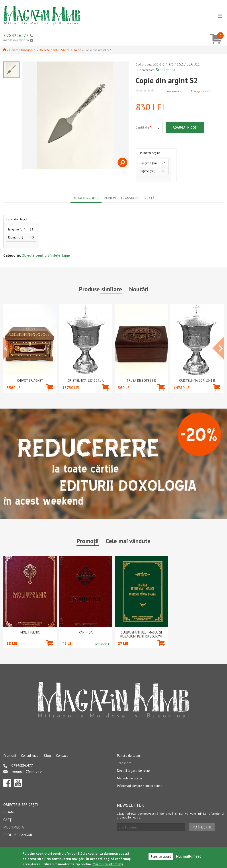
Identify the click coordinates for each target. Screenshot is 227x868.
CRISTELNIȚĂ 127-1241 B (197, 381)
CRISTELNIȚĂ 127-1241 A (86, 381)
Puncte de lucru (128, 755)
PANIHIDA (86, 632)
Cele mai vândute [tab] (128, 541)
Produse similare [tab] (100, 289)
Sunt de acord (161, 856)
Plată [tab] (149, 198)
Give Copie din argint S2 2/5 (141, 90)
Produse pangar (18, 835)
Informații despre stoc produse (140, 786)
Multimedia (14, 827)
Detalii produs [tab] (86, 198)
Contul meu (30, 755)
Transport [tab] (130, 198)
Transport (124, 763)
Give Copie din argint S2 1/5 (138, 90)
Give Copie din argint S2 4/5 (149, 90)
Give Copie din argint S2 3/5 (145, 90)
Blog (47, 755)
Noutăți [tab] (139, 289)
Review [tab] (110, 198)
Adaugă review (201, 91)
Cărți (8, 820)
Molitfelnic (30, 632)
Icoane (9, 812)
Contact (62, 755)
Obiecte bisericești (22, 50)
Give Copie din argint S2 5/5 (153, 90)
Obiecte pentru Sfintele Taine (60, 50)
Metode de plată (129, 778)
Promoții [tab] (88, 541)
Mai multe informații (108, 864)
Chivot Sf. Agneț (30, 381)
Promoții (10, 755)
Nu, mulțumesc (189, 856)
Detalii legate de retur (133, 771)
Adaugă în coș (185, 127)
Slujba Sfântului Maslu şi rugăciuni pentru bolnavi (141, 634)
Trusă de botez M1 (141, 381)
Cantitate (143, 127)
